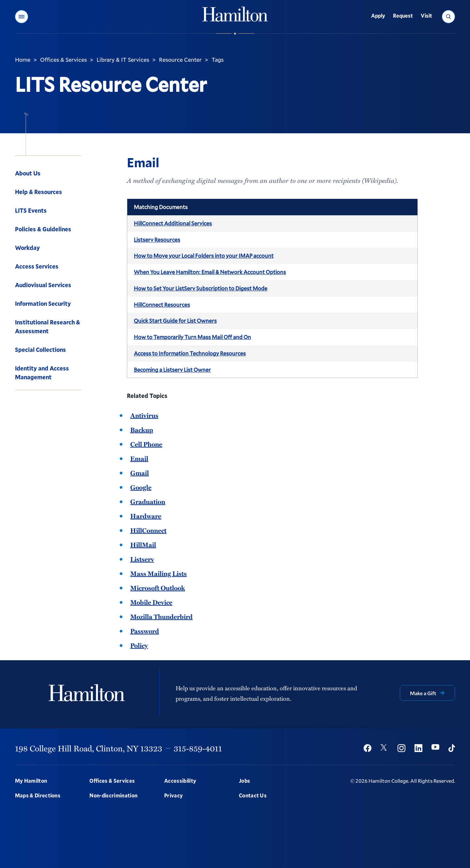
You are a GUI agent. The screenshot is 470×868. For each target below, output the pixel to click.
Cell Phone (146, 444)
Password (145, 631)
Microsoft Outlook (158, 588)
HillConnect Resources (162, 305)
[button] (22, 17)
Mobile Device (151, 602)
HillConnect (148, 530)
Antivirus (144, 415)
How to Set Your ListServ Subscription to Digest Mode (201, 288)
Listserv (142, 559)
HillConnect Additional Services (173, 223)
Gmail (140, 473)
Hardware (146, 516)
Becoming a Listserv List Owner (172, 370)
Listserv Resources (157, 240)
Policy (139, 645)
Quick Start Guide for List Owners (175, 321)
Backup (142, 430)
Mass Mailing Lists (158, 573)
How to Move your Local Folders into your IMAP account (204, 256)
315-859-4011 (198, 748)
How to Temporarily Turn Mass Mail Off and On (192, 337)
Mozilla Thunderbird (161, 616)
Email (139, 458)
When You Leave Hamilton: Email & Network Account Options (210, 272)
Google (141, 487)
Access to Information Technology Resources (190, 353)
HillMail (143, 545)
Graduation (148, 501)
